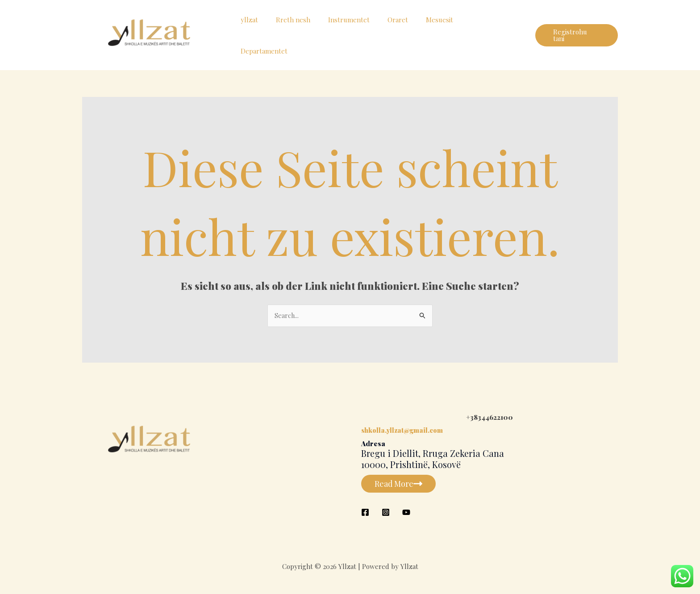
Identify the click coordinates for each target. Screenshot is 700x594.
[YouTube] (406, 513)
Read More (401, 484)
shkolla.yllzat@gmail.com (403, 431)
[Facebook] (365, 513)
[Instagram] (386, 513)
